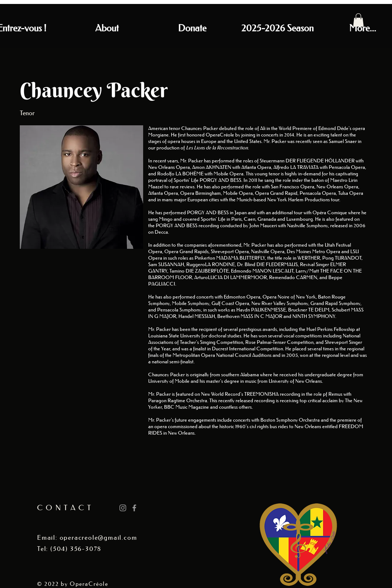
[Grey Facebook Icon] (134, 508)
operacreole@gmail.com (99, 538)
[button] (358, 20)
